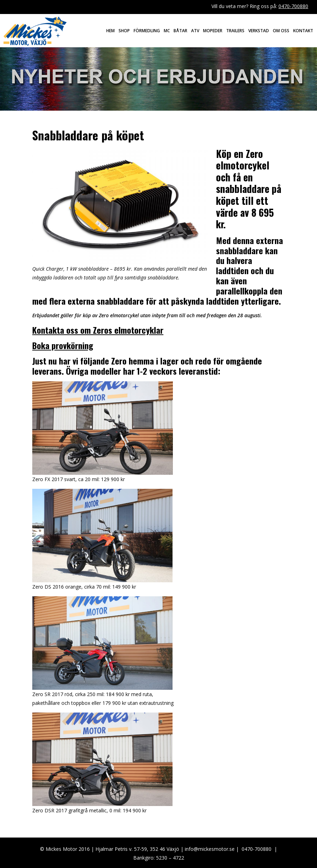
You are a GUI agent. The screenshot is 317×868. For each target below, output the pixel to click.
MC (167, 31)
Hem (110, 31)
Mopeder (213, 31)
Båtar (180, 31)
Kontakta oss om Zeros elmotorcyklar (98, 330)
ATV (195, 31)
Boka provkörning (63, 345)
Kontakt (303, 31)
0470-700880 (293, 6)
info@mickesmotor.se (210, 849)
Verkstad (259, 31)
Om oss (281, 31)
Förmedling (147, 31)
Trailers (235, 31)
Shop (124, 31)
